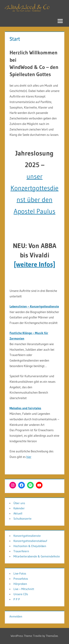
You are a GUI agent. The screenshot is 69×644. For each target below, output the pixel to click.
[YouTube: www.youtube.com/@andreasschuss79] (39, 485)
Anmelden (16, 616)
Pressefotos (21, 579)
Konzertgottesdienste (27, 536)
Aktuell (18, 513)
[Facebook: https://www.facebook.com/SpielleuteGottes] (22, 485)
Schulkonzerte (22, 519)
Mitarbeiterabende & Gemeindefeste (37, 556)
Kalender (19, 508)
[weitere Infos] (34, 264)
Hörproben (20, 584)
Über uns (19, 503)
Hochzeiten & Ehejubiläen (30, 546)
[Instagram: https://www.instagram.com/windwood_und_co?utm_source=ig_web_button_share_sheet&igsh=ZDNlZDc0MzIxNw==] (13, 485)
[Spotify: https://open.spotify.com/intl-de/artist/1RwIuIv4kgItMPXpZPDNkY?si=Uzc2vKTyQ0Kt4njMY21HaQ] (30, 485)
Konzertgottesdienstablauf (30, 541)
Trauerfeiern (21, 551)
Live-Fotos (20, 573)
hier (29, 457)
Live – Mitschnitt (24, 589)
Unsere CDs (21, 594)
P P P (17, 599)
